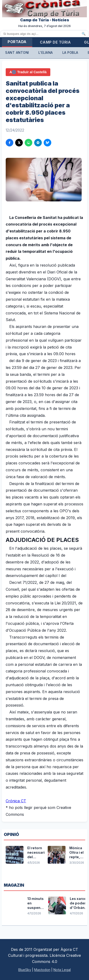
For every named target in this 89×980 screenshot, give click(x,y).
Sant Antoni (17, 53)
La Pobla (70, 53)
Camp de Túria (55, 42)
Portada (17, 42)
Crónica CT (16, 801)
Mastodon (42, 970)
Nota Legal (62, 970)
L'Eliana (46, 53)
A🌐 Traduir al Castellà (28, 72)
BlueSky (25, 970)
